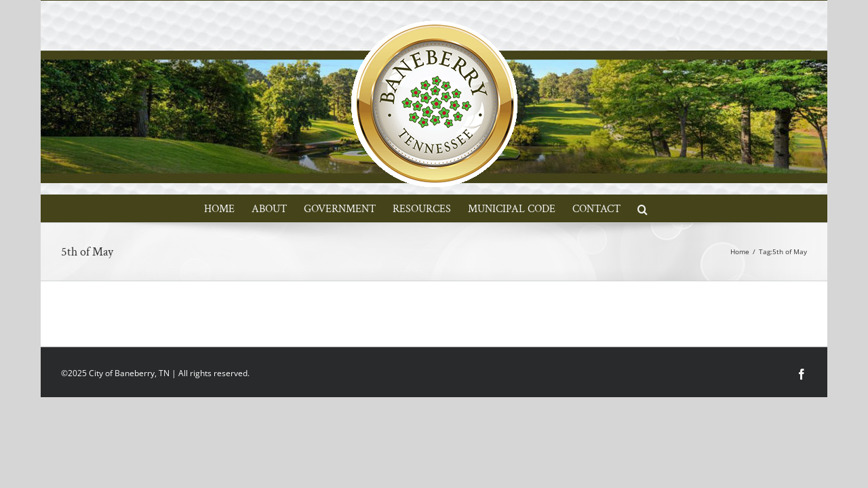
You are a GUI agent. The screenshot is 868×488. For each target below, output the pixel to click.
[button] (691, 208)
